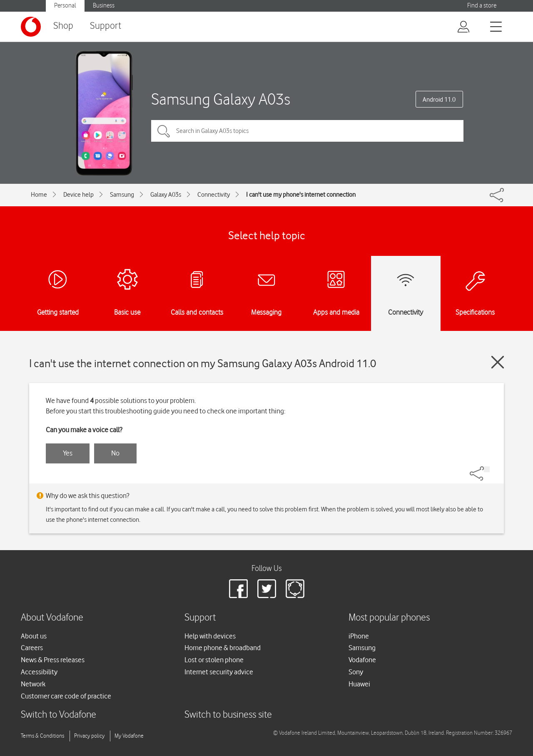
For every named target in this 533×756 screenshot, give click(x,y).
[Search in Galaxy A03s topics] (307, 131)
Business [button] (104, 6)
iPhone (359, 636)
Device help (78, 195)
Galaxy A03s (166, 195)
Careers (32, 648)
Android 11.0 (439, 100)
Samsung (122, 195)
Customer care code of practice (66, 696)
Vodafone (362, 660)
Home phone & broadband (223, 648)
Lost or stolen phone (214, 660)
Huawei (359, 684)
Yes (68, 453)
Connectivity (214, 195)
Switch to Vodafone (59, 715)
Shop (63, 26)
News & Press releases (53, 660)
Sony (356, 672)
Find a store (482, 6)
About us (34, 636)
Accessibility (39, 672)
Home (39, 195)
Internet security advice (219, 672)
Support (106, 26)
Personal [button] (65, 6)
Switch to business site (228, 715)
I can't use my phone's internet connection (301, 195)
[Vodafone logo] (31, 27)
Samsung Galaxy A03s (221, 99)
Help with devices (210, 636)
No (115, 453)
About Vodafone (52, 618)
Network (33, 684)
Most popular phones (389, 618)
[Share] (487, 469)
